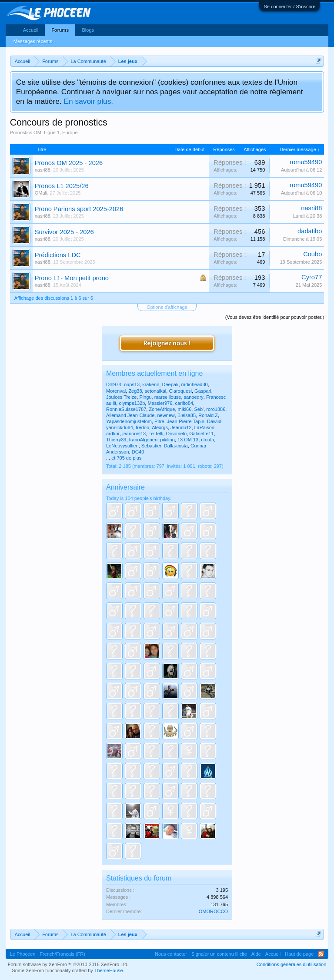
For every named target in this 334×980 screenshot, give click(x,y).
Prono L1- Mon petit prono (72, 278)
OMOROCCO (213, 911)
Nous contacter (171, 954)
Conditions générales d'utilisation (291, 964)
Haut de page (299, 954)
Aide (256, 954)
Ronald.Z (208, 415)
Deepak (170, 384)
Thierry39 (116, 440)
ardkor (113, 434)
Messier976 (160, 403)
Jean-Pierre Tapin (186, 421)
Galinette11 (201, 434)
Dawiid (214, 421)
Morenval (116, 391)
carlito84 (184, 403)
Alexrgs (160, 427)
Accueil (31, 30)
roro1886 (216, 409)
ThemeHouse (109, 970)
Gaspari (203, 391)
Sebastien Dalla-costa (165, 446)
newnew (166, 415)
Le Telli (156, 434)
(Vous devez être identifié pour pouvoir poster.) (275, 317)
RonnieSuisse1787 (126, 409)
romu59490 (306, 162)
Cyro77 (312, 277)
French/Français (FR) (62, 954)
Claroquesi (180, 391)
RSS (321, 954)
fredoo (142, 427)
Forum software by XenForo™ (68, 964)
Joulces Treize (121, 397)
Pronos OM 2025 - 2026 (69, 163)
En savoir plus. (88, 101)
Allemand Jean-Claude (130, 415)
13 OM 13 (188, 440)
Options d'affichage (167, 307)
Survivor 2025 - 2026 (64, 232)
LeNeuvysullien (122, 446)
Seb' (199, 409)
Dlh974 (114, 384)
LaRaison (204, 427)
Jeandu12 (181, 427)
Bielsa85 (187, 415)
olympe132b (132, 403)
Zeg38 (135, 391)
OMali (41, 193)
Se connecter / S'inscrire (289, 7)
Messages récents (33, 41)
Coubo (312, 254)
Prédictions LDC (58, 255)
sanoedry (194, 397)
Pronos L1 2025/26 (62, 186)
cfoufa (207, 440)
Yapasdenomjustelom (129, 421)
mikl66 (185, 409)
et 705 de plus (126, 458)
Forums (60, 30)
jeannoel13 (134, 434)
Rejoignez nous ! (167, 343)
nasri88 (43, 170)
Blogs (88, 30)
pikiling (167, 440)
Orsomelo (176, 434)
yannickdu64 (120, 427)
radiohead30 (195, 384)
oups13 (132, 384)
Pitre (159, 421)
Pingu (145, 397)
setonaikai (156, 391)
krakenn (151, 384)
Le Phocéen (23, 954)
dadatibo (310, 231)
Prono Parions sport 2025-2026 (79, 209)
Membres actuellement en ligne (154, 373)
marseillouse (168, 397)
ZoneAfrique (162, 409)
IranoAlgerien (143, 440)
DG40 (138, 452)
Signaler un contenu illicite (219, 954)
